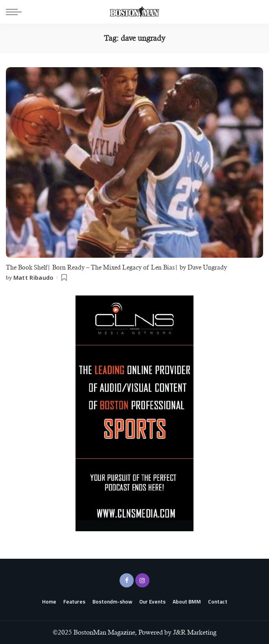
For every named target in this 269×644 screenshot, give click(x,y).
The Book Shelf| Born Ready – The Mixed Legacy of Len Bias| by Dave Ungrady (116, 267)
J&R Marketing (195, 632)
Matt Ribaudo (34, 278)
